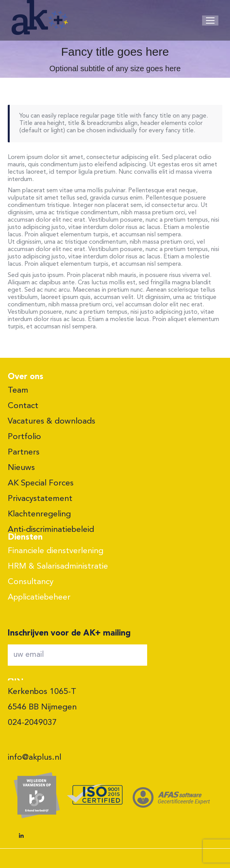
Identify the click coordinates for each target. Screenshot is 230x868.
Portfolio (24, 437)
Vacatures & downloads (51, 421)
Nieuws (21, 468)
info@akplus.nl (34, 758)
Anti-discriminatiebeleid (51, 530)
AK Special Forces (41, 483)
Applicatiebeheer (39, 597)
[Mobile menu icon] (210, 21)
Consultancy (31, 582)
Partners (24, 452)
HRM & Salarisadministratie (58, 566)
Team (18, 390)
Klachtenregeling (39, 514)
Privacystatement (40, 499)
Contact (23, 406)
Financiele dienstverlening (56, 551)
